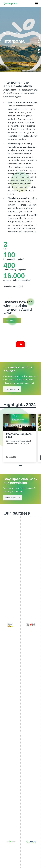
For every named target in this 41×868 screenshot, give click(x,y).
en (30, 4)
